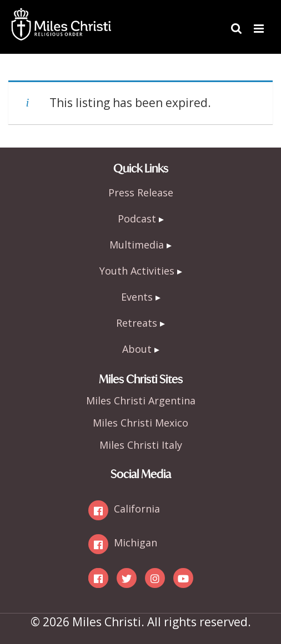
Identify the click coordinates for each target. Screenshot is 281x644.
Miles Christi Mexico (140, 423)
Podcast (137, 219)
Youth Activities (137, 271)
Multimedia (137, 245)
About (137, 349)
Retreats (137, 323)
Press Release (141, 192)
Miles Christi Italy (141, 445)
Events (137, 297)
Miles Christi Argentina (141, 400)
